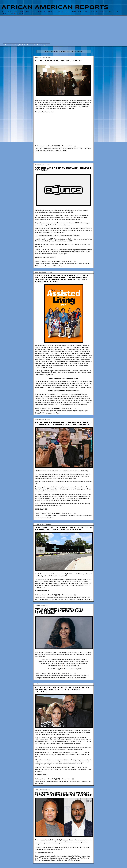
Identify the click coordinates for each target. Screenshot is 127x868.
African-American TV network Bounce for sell (73, 264)
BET (89, 264)
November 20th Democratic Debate (75, 597)
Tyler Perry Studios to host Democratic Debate (66, 599)
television (49, 413)
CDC (41, 516)
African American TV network (49, 264)
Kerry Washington (45, 148)
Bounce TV (51, 266)
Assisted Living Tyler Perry (48, 411)
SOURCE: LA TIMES (42, 775)
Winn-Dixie (50, 518)
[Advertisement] (65, 28)
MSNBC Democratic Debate (55, 597)
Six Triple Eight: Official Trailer (58, 61)
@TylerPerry (55, 660)
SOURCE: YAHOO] (41, 509)
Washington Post (87, 599)
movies (57, 678)
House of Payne (72, 411)
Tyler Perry (43, 151)
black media (43, 266)
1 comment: (66, 779)
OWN (43, 413)
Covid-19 (55, 516)
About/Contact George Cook (41, 45)
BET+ (37, 266)
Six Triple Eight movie (69, 148)
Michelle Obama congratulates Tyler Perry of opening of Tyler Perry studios (59, 611)
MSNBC (42, 597)
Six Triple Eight (57, 148)
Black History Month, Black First (21, 45)
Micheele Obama (55, 675)
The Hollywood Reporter (45, 853)
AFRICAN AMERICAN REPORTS (55, 7)
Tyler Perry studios (45, 599)
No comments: (67, 146)
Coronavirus (48, 516)
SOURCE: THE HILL (42, 591)
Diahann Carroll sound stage (49, 781)
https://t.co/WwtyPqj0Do (71, 666)
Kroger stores (63, 516)
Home (6, 45)
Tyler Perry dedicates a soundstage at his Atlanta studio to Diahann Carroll (62, 689)
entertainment (61, 411)
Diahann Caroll (63, 781)
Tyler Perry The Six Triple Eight (57, 151)
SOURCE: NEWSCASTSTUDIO (45, 257)
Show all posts (77, 52)
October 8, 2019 (76, 669)
